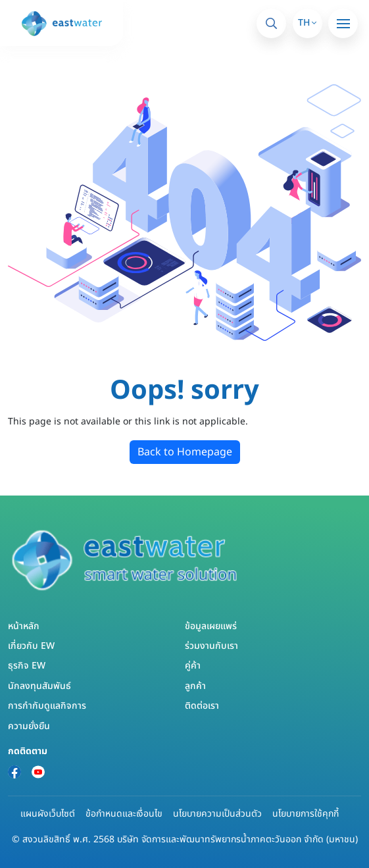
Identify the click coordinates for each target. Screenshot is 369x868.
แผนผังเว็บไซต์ (48, 814)
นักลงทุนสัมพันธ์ (39, 686)
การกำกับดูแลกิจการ (47, 706)
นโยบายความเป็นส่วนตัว (217, 814)
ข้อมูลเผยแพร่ (211, 626)
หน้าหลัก (24, 626)
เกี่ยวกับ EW (31, 646)
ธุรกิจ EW (27, 666)
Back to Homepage (185, 452)
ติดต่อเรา (202, 706)
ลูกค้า (195, 686)
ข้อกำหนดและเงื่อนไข (124, 814)
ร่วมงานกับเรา (211, 646)
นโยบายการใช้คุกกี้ (306, 814)
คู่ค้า (193, 666)
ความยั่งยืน (29, 726)
